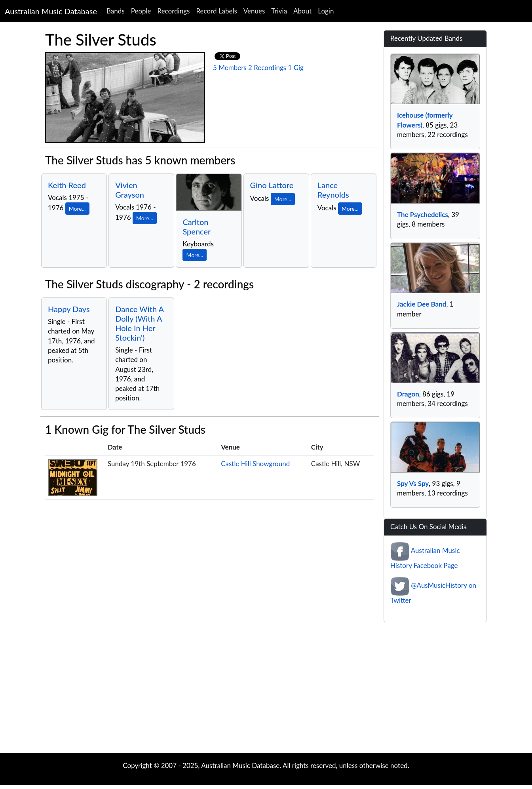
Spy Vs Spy (413, 483)
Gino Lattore (272, 185)
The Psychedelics (423, 214)
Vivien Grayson (130, 190)
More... (77, 209)
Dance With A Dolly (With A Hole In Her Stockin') (139, 323)
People (141, 11)
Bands (116, 11)
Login (326, 11)
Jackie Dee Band (422, 304)
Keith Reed (67, 185)
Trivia (279, 11)
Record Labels (216, 11)
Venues (254, 11)
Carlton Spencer (197, 227)
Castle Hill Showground (255, 464)
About (302, 11)
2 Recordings (267, 68)
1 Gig (295, 68)
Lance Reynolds (333, 190)
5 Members (230, 68)
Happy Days (69, 309)
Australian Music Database (51, 11)
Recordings (174, 11)
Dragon (408, 394)
